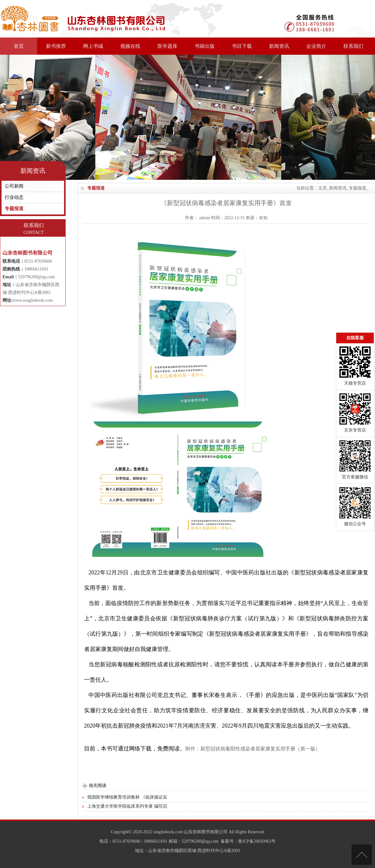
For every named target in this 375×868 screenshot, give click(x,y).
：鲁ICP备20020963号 (255, 841)
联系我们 (353, 46)
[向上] (362, 855)
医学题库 (167, 46)
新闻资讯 (279, 46)
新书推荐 (56, 46)
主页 (322, 188)
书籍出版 (205, 46)
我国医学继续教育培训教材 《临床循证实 (127, 797)
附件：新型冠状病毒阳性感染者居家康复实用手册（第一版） (253, 749)
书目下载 (242, 46)
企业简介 (316, 46)
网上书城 (93, 46)
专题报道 (357, 188)
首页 (19, 46)
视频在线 (130, 46)
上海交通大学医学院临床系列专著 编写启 (127, 806)
